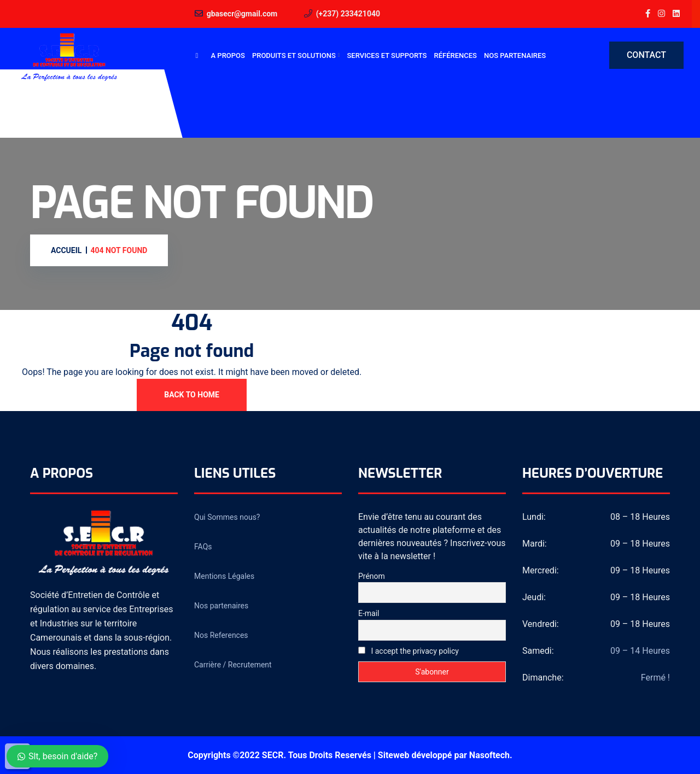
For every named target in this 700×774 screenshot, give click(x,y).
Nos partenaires (515, 55)
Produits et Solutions (294, 55)
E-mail (369, 613)
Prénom (372, 576)
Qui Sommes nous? (227, 517)
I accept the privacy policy (409, 651)
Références (455, 55)
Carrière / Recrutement (233, 665)
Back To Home (192, 395)
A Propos (228, 55)
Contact (646, 55)
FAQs (203, 547)
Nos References (221, 635)
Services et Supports (387, 55)
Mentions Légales (224, 576)
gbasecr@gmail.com (242, 14)
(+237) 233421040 (348, 14)
